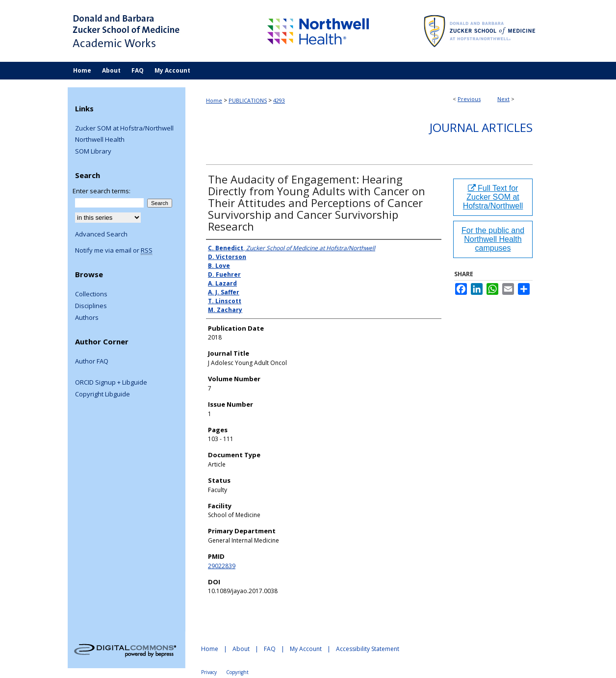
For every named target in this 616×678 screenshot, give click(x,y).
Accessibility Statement (368, 649)
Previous (469, 99)
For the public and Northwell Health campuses (493, 239)
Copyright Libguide (103, 394)
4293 (279, 100)
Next (503, 99)
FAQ (270, 649)
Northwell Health (100, 140)
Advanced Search (101, 234)
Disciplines (91, 306)
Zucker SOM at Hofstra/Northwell (124, 129)
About (241, 649)
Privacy (209, 672)
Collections (91, 294)
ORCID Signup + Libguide (111, 383)
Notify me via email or (114, 251)
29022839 (222, 566)
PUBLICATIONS (248, 100)
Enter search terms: (102, 191)
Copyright (237, 672)
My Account (306, 649)
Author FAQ (92, 362)
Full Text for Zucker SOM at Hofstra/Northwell (493, 197)
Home (214, 100)
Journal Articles (481, 127)
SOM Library (93, 152)
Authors (87, 318)
